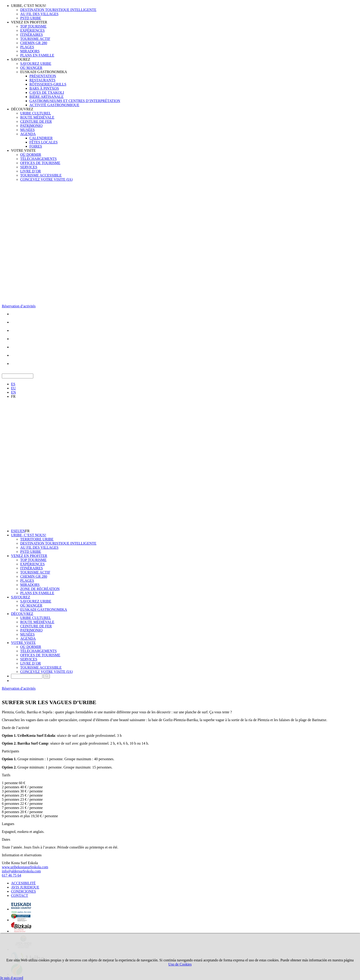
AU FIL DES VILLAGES (39, 14)
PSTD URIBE (31, 18)
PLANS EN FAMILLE (37, 55)
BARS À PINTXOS (44, 88)
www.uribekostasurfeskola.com (25, 867)
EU (13, 388)
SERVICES (29, 167)
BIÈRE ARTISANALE (46, 97)
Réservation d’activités (19, 306)
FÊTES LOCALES (44, 142)
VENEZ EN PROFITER (29, 22)
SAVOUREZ (21, 59)
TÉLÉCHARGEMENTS (38, 159)
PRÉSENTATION (43, 76)
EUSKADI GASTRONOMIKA (44, 72)
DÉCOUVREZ (22, 109)
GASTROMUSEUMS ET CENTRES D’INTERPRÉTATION (75, 101)
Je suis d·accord (12, 978)
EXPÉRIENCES (32, 30)
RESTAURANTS (42, 80)
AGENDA (28, 134)
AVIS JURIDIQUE (25, 887)
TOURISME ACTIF (35, 39)
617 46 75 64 (11, 875)
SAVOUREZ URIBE (36, 64)
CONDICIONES (23, 891)
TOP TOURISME (33, 26)
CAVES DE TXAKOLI (47, 93)
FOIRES (36, 146)
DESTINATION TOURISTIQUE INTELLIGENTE (58, 10)
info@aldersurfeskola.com (21, 871)
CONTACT (20, 896)
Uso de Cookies (180, 964)
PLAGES (27, 47)
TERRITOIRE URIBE (37, 539)
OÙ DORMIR (31, 155)
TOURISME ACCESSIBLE (41, 175)
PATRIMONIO (31, 126)
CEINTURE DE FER (36, 121)
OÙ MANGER (31, 68)
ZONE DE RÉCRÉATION (40, 589)
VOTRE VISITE (23, 150)
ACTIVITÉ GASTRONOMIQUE (54, 105)
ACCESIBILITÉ (23, 883)
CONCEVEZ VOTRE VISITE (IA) (46, 179)
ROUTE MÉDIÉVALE (37, 117)
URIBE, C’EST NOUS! (29, 6)
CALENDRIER (41, 138)
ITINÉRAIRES (32, 35)
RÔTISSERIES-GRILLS (48, 84)
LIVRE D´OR (31, 171)
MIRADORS (30, 51)
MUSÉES (27, 130)
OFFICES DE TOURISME (40, 163)
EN (13, 392)
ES (13, 384)
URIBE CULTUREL (36, 113)
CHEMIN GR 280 (34, 43)
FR (13, 396)
